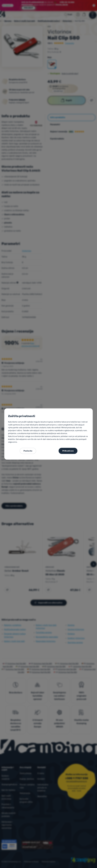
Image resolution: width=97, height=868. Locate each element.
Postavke (28, 451)
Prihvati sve (68, 451)
